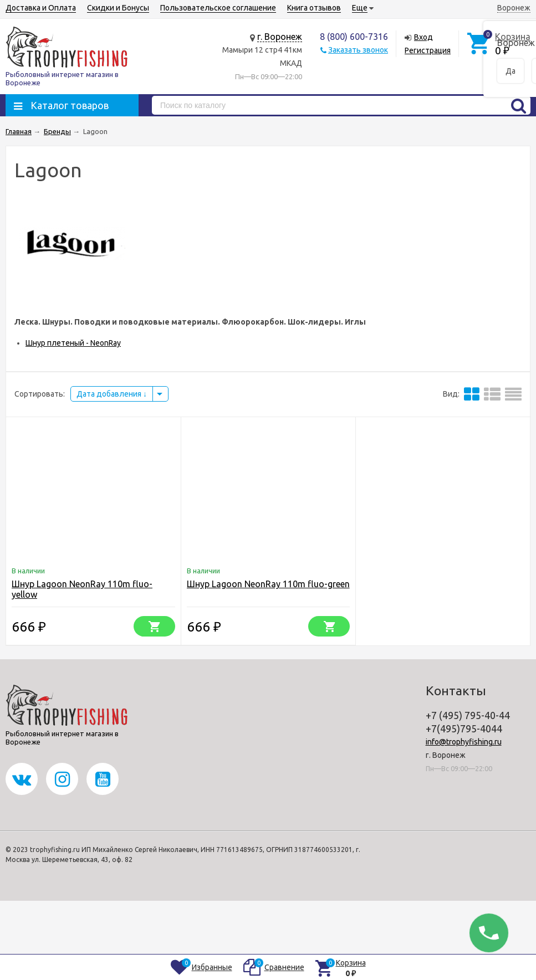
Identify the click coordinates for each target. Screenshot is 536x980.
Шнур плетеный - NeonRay (73, 343)
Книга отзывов (314, 8)
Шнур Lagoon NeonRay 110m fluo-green (268, 584)
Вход (423, 37)
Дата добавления (112, 394)
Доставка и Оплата (41, 8)
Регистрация (428, 50)
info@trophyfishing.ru (464, 742)
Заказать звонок (358, 50)
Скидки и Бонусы (118, 8)
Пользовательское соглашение (218, 8)
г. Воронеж (280, 37)
